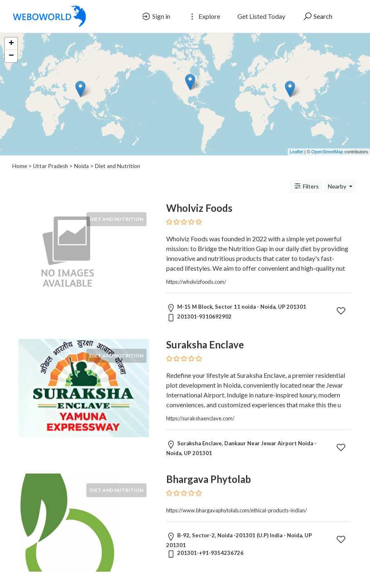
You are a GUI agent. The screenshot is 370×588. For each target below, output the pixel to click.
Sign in (156, 16)
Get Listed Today (261, 16)
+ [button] (11, 44)
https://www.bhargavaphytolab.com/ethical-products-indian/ (237, 510)
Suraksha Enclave (205, 344)
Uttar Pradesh (51, 166)
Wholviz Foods (199, 208)
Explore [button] (204, 16)
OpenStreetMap (327, 152)
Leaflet (297, 152)
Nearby (338, 186)
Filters (306, 186)
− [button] (11, 56)
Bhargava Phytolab (209, 479)
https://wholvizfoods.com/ (196, 282)
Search (317, 16)
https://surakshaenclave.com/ (200, 418)
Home (20, 166)
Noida (81, 166)
